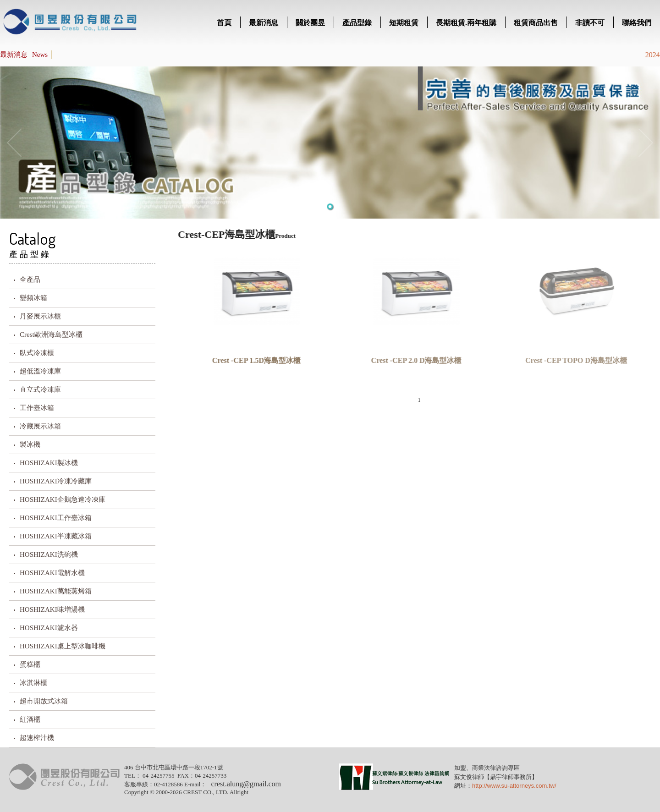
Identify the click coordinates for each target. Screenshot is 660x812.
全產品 (30, 280)
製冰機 (30, 444)
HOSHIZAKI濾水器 (49, 628)
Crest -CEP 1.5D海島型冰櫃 (255, 360)
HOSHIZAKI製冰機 (49, 463)
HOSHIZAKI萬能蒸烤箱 (56, 591)
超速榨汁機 (37, 738)
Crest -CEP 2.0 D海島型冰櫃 (414, 360)
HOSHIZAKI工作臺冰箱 (56, 518)
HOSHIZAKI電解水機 (52, 573)
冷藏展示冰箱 (40, 426)
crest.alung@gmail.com (246, 784)
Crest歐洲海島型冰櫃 (51, 335)
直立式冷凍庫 (40, 390)
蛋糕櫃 (30, 664)
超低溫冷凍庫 (40, 371)
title (71, 23)
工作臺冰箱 (37, 408)
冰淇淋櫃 (33, 683)
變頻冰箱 (33, 298)
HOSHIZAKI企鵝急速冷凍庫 (63, 499)
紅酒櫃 (30, 719)
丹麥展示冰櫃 (40, 316)
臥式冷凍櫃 (37, 353)
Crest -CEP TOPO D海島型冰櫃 (574, 360)
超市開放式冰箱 (44, 701)
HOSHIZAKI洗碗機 (49, 554)
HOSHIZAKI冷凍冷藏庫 (56, 481)
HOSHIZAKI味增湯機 (52, 609)
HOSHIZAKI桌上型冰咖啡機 (63, 646)
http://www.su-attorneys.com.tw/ (514, 786)
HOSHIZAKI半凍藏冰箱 (56, 536)
